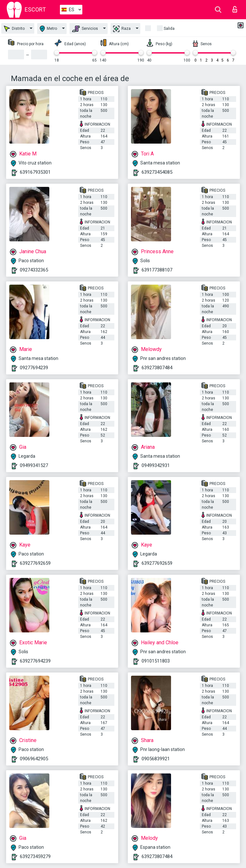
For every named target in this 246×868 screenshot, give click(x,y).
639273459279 (35, 856)
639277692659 (35, 563)
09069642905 (34, 759)
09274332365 (34, 270)
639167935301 (35, 172)
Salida (169, 29)
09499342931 (156, 465)
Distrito (14, 29)
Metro (48, 29)
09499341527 (34, 465)
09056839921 (156, 759)
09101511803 (156, 661)
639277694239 (35, 661)
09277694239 (34, 368)
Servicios (85, 29)
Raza (122, 29)
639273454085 (157, 172)
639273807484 (157, 368)
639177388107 (157, 270)
